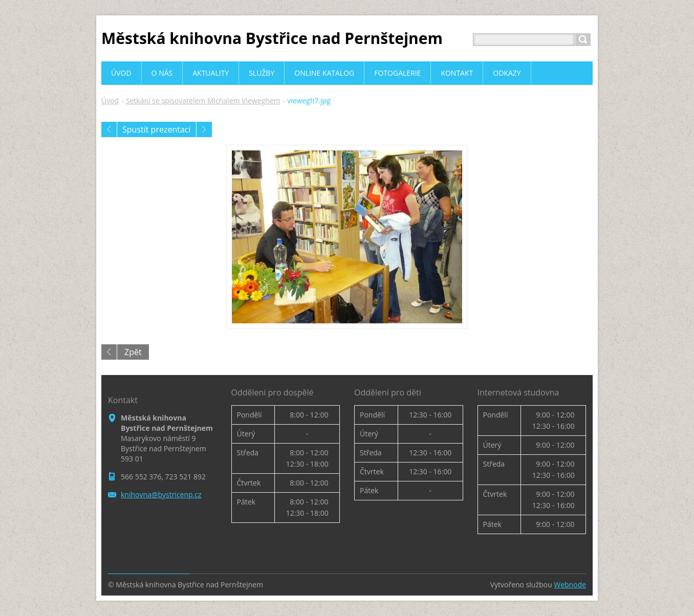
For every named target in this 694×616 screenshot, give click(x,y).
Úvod (110, 101)
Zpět (133, 352)
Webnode (570, 585)
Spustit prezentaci (157, 129)
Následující (204, 129)
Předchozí (109, 129)
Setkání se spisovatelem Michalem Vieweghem (203, 101)
